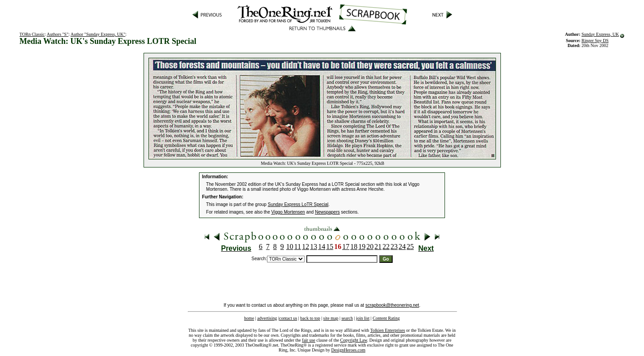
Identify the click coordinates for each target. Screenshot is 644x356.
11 (298, 247)
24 (402, 247)
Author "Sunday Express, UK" (98, 34)
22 (386, 247)
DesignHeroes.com (348, 350)
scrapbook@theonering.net (392, 305)
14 (322, 247)
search (347, 318)
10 (290, 247)
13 (314, 247)
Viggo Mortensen (288, 212)
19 (362, 247)
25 (410, 247)
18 (354, 247)
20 (370, 247)
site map (331, 318)
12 (305, 247)
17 (346, 247)
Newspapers (327, 212)
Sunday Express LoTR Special (298, 204)
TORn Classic (32, 34)
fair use (309, 340)
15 (330, 247)
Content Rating (386, 318)
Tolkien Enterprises (388, 330)
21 (378, 247)
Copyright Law (354, 340)
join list (363, 318)
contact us (288, 318)
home (249, 318)
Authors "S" (58, 34)
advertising (267, 318)
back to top (310, 318)
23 (394, 247)
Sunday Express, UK (600, 34)
